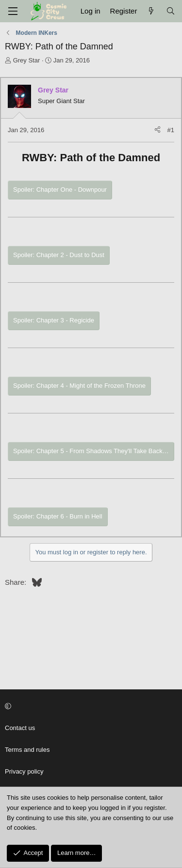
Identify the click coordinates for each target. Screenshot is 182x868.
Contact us (20, 728)
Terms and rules (27, 750)
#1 (171, 130)
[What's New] (151, 11)
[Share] (157, 130)
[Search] (171, 11)
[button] (90, 707)
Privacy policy (24, 771)
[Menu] (13, 11)
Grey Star (27, 60)
